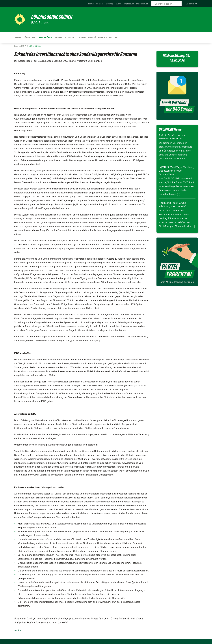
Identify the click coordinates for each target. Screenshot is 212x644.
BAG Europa (20, 46)
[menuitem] (91, 4)
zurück (18, 630)
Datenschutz (142, 4)
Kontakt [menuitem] (70, 38)
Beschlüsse (35, 46)
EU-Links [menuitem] (190, 4)
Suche (119, 4)
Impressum (129, 4)
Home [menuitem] (18, 38)
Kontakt (100, 4)
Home (91, 4)
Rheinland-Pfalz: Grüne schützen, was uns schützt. (174, 204)
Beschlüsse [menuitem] (45, 38)
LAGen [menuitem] (59, 38)
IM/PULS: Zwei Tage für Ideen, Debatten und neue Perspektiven (176, 171)
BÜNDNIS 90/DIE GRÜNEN (52, 17)
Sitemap (110, 4)
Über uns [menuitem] (30, 38)
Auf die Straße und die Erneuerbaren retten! (172, 137)
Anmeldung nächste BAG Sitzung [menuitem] (99, 38)
